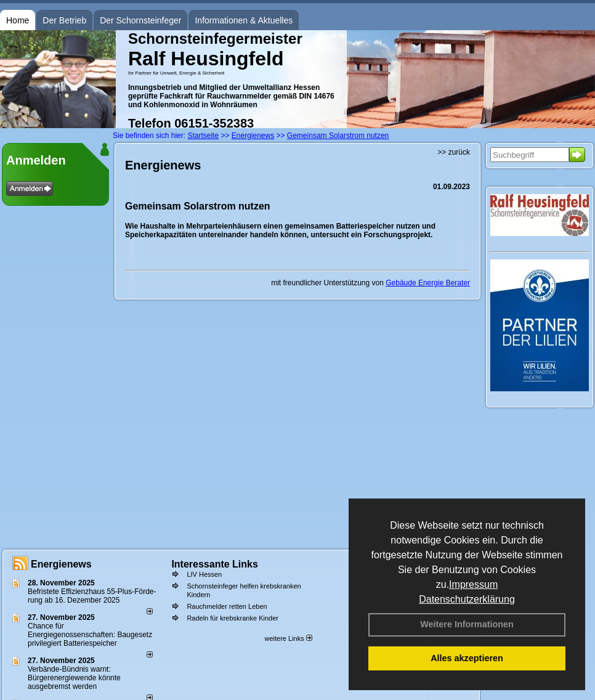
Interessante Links (215, 564)
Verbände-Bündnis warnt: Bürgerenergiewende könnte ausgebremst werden (74, 678)
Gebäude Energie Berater (428, 283)
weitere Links (288, 638)
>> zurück (454, 152)
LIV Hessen (204, 574)
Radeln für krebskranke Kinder (233, 618)
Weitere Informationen (467, 624)
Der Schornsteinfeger (140, 20)
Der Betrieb (64, 20)
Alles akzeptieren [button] (467, 658)
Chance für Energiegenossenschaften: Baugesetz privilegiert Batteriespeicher (90, 635)
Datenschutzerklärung (467, 599)
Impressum (473, 584)
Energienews (61, 564)
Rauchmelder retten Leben (227, 606)
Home (18, 20)
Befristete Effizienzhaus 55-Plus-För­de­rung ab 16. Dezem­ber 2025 (92, 596)
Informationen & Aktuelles (244, 20)
